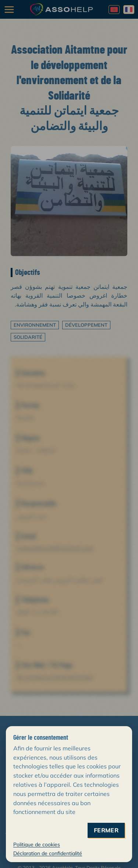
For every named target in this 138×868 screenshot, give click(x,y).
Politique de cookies (37, 844)
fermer (106, 830)
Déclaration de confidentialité (48, 853)
